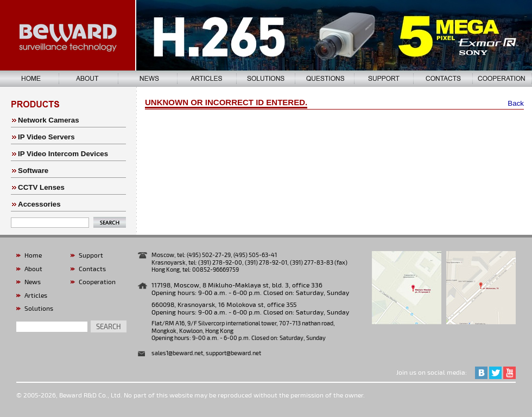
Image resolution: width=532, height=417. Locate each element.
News (33, 281)
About (33, 268)
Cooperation (97, 281)
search (109, 326)
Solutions (39, 308)
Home (33, 255)
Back (516, 103)
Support (91, 255)
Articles (36, 295)
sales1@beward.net (177, 353)
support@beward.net (233, 353)
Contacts (92, 268)
